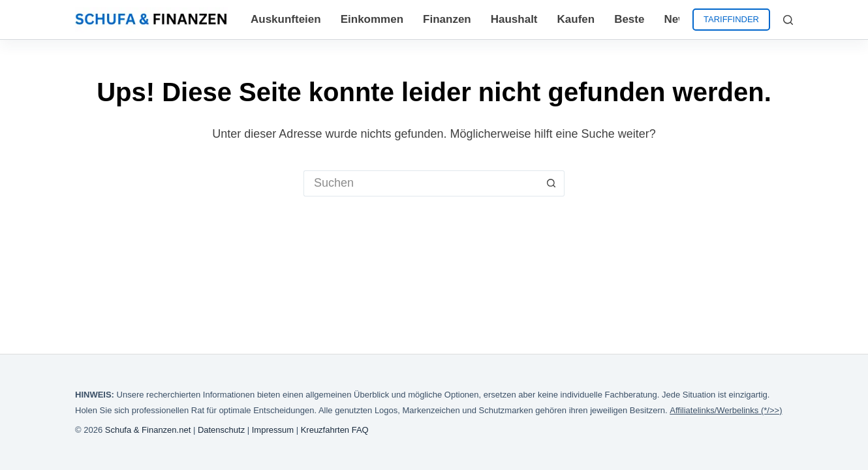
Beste (629, 19)
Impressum (273, 430)
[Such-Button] (551, 183)
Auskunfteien (286, 19)
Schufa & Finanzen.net (148, 430)
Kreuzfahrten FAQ (335, 430)
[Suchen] (788, 20)
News (678, 19)
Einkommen (372, 19)
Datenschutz (221, 430)
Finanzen (447, 19)
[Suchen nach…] (421, 183)
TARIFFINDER (731, 19)
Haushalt (514, 19)
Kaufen (576, 19)
